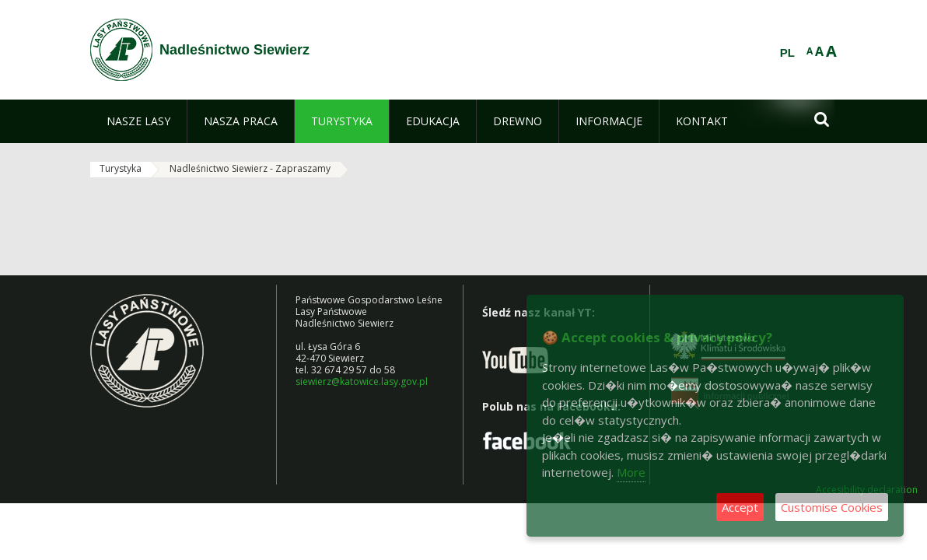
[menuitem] (138, 121)
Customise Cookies (832, 507)
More (631, 472)
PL (787, 53)
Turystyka (121, 168)
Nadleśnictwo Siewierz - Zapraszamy (250, 168)
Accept (740, 507)
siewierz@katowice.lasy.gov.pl (362, 381)
